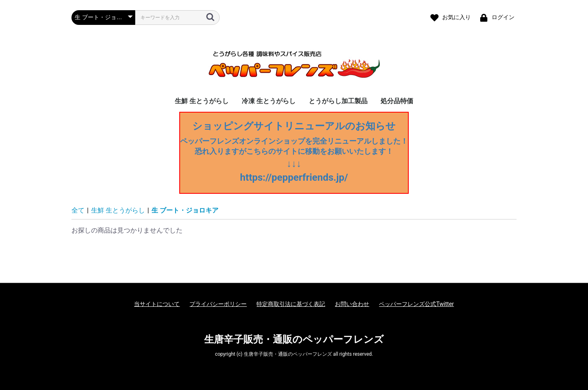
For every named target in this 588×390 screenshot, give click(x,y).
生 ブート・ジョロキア (185, 210)
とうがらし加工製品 (338, 101)
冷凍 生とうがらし (269, 101)
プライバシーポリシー (218, 304)
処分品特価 (397, 101)
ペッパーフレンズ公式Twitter (416, 304)
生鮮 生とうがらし (202, 101)
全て (78, 210)
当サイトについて (157, 304)
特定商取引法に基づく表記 (291, 304)
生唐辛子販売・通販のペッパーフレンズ (294, 339)
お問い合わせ (352, 304)
